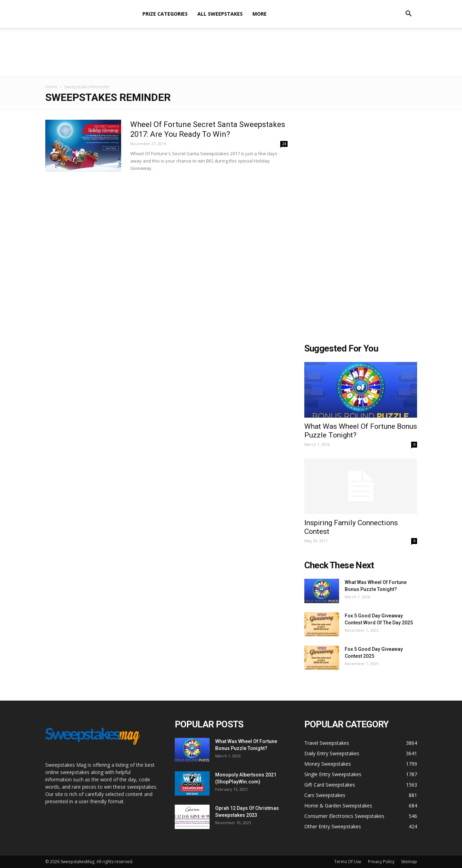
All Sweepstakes (220, 14)
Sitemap (409, 862)
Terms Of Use (348, 862)
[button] (409, 14)
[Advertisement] (231, 52)
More (260, 14)
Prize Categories (165, 14)
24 (284, 144)
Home (51, 87)
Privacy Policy (381, 862)
